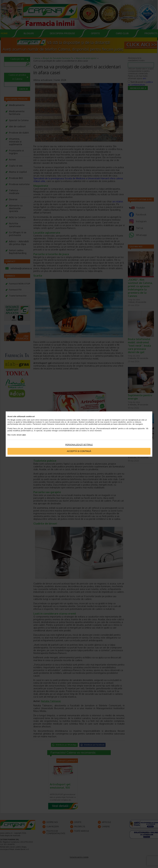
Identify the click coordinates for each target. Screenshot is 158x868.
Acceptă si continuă (79, 451)
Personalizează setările (79, 445)
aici (24, 435)
